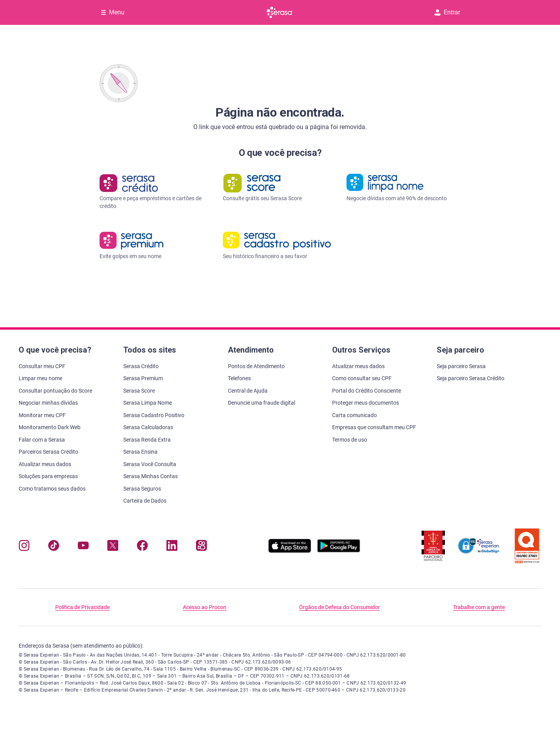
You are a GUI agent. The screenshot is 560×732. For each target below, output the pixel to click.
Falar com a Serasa (42, 440)
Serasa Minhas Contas (150, 476)
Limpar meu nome (40, 378)
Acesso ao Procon (205, 607)
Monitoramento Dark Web (50, 427)
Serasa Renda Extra (147, 440)
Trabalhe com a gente (479, 607)
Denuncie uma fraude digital (262, 403)
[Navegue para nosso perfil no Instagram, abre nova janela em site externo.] (24, 547)
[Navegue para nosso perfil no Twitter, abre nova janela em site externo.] (113, 547)
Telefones (239, 378)
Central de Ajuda (248, 391)
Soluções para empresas (48, 476)
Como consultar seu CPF (362, 378)
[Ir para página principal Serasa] (280, 12)
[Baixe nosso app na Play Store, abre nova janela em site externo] (339, 551)
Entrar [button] (447, 12)
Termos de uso (350, 440)
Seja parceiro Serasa (461, 366)
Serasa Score (139, 391)
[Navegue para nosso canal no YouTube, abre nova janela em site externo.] (83, 547)
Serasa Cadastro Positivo (154, 415)
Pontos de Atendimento (256, 366)
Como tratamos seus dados (52, 489)
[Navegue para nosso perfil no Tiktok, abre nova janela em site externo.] (54, 547)
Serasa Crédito (141, 366)
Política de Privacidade (82, 607)
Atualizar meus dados (45, 464)
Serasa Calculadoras (148, 427)
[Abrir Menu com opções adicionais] (113, 12)
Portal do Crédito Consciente (367, 391)
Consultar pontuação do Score (55, 391)
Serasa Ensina (140, 452)
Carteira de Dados (145, 501)
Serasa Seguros (142, 489)
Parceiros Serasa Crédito (48, 452)
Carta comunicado (354, 415)
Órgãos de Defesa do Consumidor (339, 607)
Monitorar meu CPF (42, 415)
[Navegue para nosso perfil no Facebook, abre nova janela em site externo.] (142, 547)
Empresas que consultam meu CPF (374, 427)
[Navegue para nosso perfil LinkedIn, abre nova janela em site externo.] (172, 547)
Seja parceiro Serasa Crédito (471, 378)
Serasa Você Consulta (150, 464)
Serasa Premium (143, 378)
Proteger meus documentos (366, 403)
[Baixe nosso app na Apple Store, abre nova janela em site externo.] (290, 551)
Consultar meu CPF (42, 366)
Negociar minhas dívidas (48, 403)
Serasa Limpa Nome (148, 403)
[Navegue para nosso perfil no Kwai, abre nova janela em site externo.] (201, 547)
